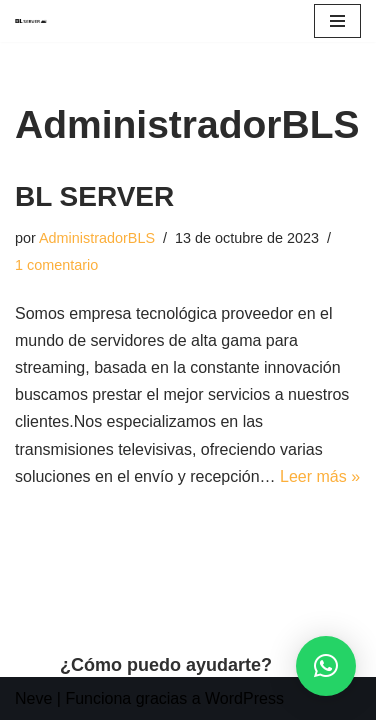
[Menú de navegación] (337, 21)
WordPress (244, 698)
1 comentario (56, 265)
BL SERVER (94, 196)
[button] (326, 666)
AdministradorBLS (97, 238)
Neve (33, 698)
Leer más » (320, 476)
